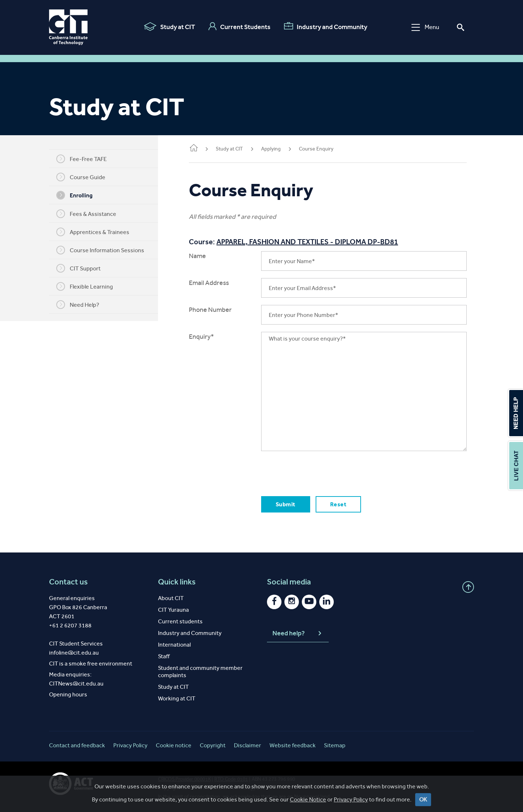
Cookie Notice (308, 809)
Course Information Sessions (106, 250)
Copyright (213, 745)
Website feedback (293, 745)
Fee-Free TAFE (87, 159)
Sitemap (335, 745)
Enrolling (80, 195)
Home (204, 148)
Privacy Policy (351, 809)
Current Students (238, 27)
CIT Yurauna (173, 610)
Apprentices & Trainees (98, 232)
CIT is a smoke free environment (91, 664)
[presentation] (324, 473)
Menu (424, 27)
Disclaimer (248, 745)
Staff (164, 656)
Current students (180, 621)
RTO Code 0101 (231, 779)
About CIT (171, 598)
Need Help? (83, 305)
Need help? (298, 634)
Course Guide (86, 177)
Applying (282, 149)
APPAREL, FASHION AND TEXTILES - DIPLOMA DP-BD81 (318, 242)
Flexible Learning (90, 286)
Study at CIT (168, 27)
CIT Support (84, 268)
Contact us (68, 582)
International (174, 645)
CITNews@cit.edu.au (76, 684)
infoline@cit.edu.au (74, 653)
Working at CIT (177, 698)
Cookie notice (174, 745)
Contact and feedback (77, 745)
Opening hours (68, 694)
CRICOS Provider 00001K (184, 779)
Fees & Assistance (92, 214)
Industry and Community (325, 27)
